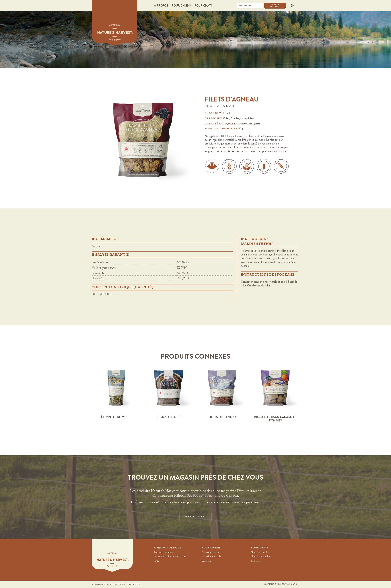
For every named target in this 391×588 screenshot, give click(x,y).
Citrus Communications (287, 584)
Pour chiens (211, 548)
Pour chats (260, 548)
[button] (162, 6)
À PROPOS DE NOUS (168, 548)
